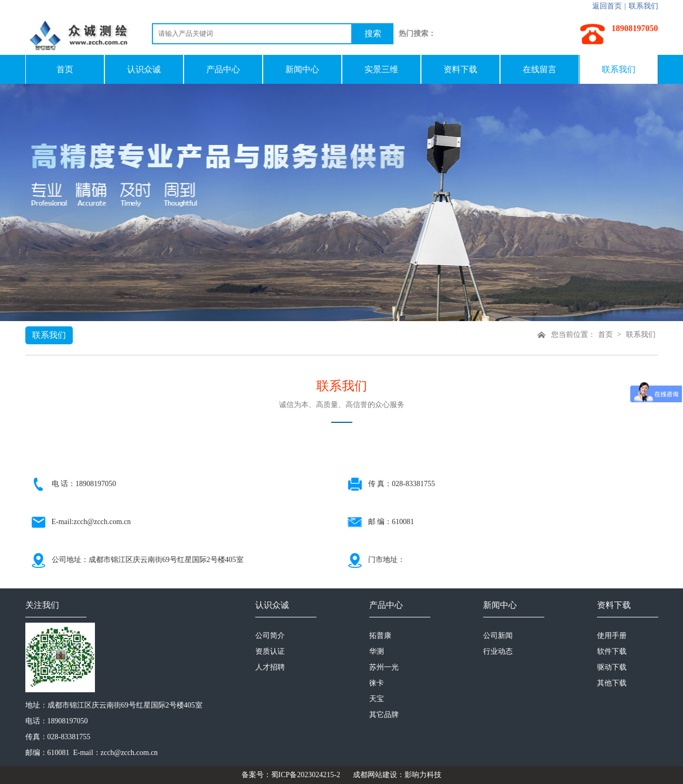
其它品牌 (384, 715)
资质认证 (270, 651)
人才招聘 (270, 667)
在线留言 (540, 69)
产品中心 (223, 69)
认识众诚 (144, 69)
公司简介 (270, 636)
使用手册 (612, 636)
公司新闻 (498, 636)
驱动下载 (612, 667)
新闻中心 (302, 69)
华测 (377, 651)
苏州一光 (384, 667)
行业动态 (498, 651)
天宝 (377, 699)
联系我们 (643, 6)
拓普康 (380, 636)
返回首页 (607, 6)
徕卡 (377, 683)
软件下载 (612, 651)
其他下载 (612, 683)
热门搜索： (417, 33)
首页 (65, 69)
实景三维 (381, 69)
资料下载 (460, 69)
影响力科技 (423, 775)
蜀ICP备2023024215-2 (306, 775)
